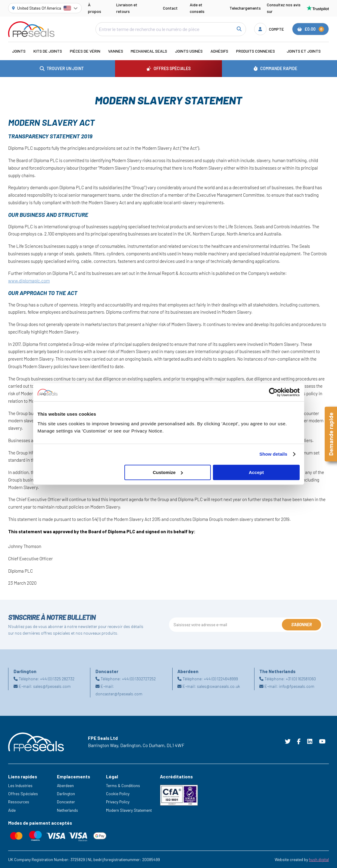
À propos (95, 8)
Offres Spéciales (23, 794)
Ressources (19, 802)
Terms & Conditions (123, 785)
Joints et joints (304, 51)
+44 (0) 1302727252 (139, 679)
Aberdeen (65, 785)
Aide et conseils (197, 8)
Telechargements (245, 8)
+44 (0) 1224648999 (221, 679)
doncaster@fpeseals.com (119, 694)
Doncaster (66, 802)
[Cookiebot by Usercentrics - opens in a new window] (273, 392)
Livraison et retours (127, 8)
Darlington (66, 794)
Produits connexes (256, 51)
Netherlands (67, 810)
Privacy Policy (118, 802)
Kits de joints (48, 51)
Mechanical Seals (149, 51)
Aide (12, 810)
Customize (168, 472)
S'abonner (301, 625)
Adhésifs (219, 51)
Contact (170, 8)
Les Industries (20, 785)
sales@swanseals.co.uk (218, 686)
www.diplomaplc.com (29, 281)
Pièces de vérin (85, 51)
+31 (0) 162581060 (301, 679)
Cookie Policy (118, 794)
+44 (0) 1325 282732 (57, 679)
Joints (19, 51)
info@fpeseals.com (297, 686)
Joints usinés (189, 51)
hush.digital (319, 859)
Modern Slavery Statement (129, 810)
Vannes (116, 51)
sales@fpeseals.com (52, 686)
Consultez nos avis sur (298, 8)
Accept (256, 472)
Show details (273, 454)
